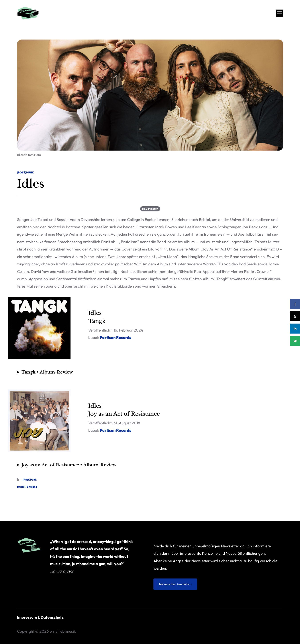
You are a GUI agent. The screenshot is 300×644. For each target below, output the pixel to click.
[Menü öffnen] (279, 13)
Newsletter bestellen (175, 584)
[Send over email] (295, 341)
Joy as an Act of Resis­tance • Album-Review (69, 465)
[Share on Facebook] (295, 304)
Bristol (21, 487)
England (32, 487)
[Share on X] (295, 316)
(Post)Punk (25, 172)
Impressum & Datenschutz (40, 617)
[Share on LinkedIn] (295, 329)
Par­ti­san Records (115, 337)
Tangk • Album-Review (47, 372)
